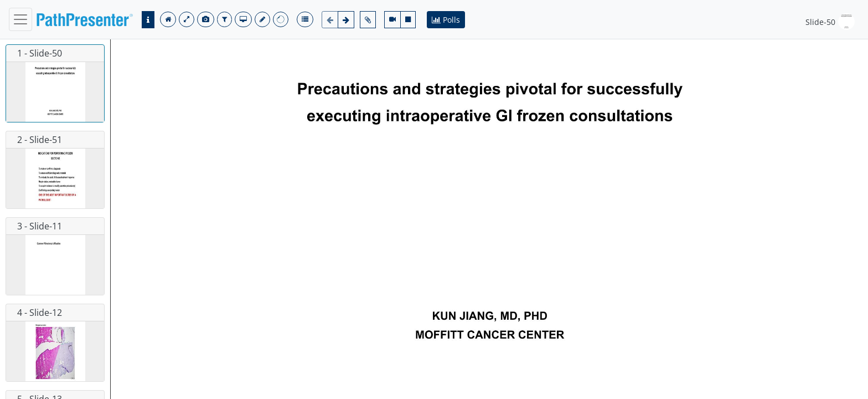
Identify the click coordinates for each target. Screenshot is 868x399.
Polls (446, 20)
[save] (262, 19)
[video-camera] (392, 20)
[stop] (408, 20)
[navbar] (20, 19)
